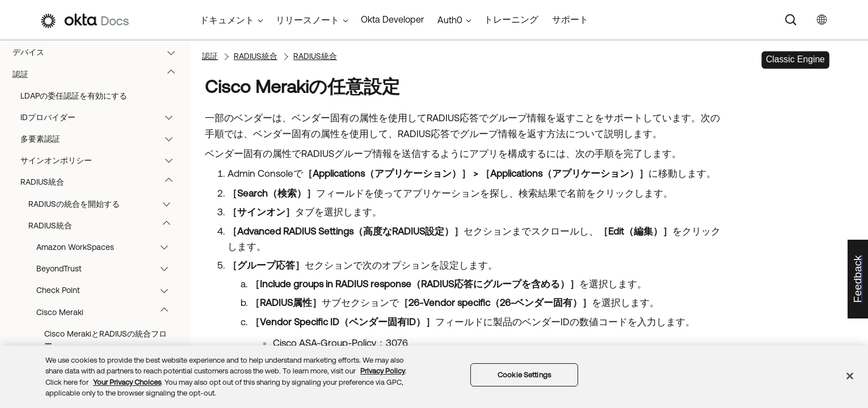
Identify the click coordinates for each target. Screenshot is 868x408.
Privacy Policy (383, 371)
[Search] (791, 20)
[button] (174, 52)
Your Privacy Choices (127, 382)
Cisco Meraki (108, 312)
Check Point (108, 290)
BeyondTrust (108, 269)
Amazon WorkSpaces (108, 247)
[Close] (850, 376)
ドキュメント (227, 20)
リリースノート (307, 20)
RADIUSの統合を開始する (105, 204)
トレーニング (511, 19)
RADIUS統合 (102, 182)
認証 (99, 74)
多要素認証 (102, 139)
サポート (570, 19)
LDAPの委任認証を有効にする (74, 96)
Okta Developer (392, 19)
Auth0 (450, 20)
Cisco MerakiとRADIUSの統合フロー (106, 339)
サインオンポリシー (102, 160)
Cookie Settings (524, 375)
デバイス (99, 52)
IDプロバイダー (102, 117)
